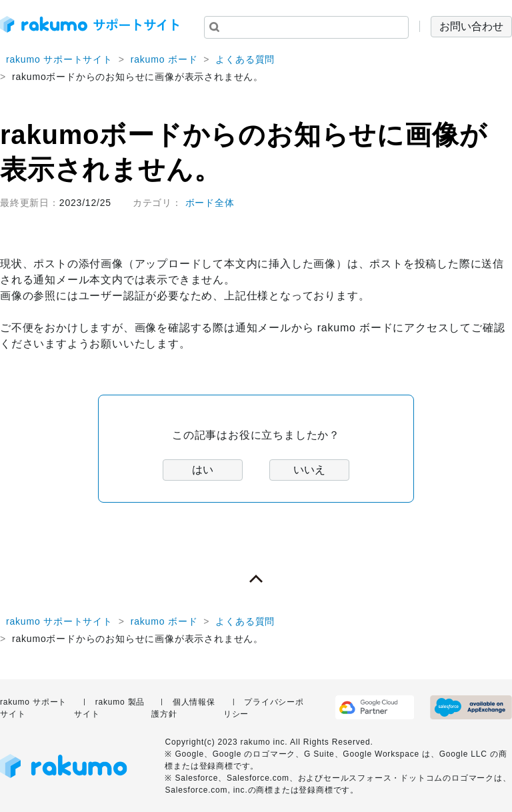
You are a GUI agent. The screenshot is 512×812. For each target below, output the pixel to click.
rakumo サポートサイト (59, 59)
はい (203, 470)
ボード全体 (210, 203)
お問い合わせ (471, 26)
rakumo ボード (164, 59)
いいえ (309, 470)
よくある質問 (245, 59)
